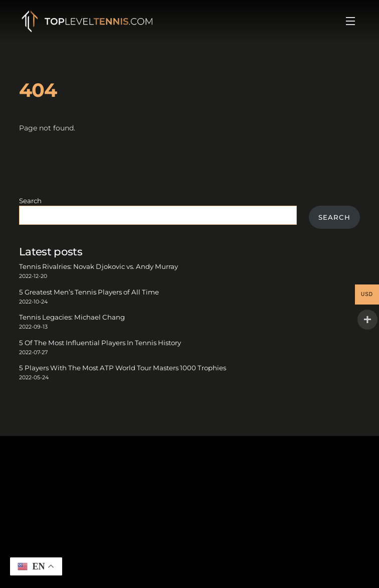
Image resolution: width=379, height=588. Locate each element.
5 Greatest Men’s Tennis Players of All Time (89, 292)
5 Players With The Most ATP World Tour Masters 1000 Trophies (123, 368)
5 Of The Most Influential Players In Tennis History (100, 343)
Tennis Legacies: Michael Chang (72, 317)
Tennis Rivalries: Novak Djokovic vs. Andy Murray (99, 266)
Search (30, 201)
